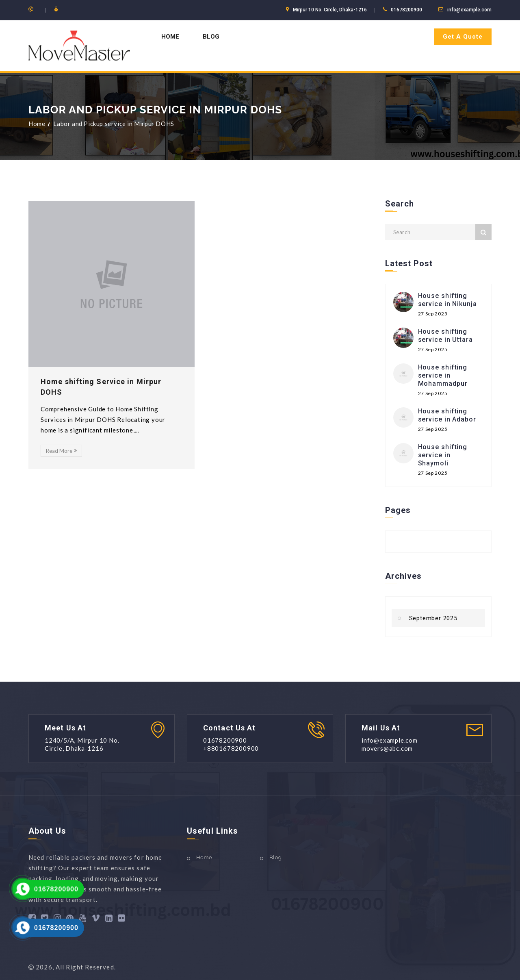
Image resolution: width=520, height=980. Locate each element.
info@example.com (469, 10)
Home (170, 37)
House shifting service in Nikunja (447, 300)
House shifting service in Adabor (447, 415)
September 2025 (433, 618)
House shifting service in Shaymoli (443, 455)
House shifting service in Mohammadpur (443, 375)
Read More (61, 451)
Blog (211, 37)
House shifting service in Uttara (445, 336)
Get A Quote (463, 37)
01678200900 (56, 889)
